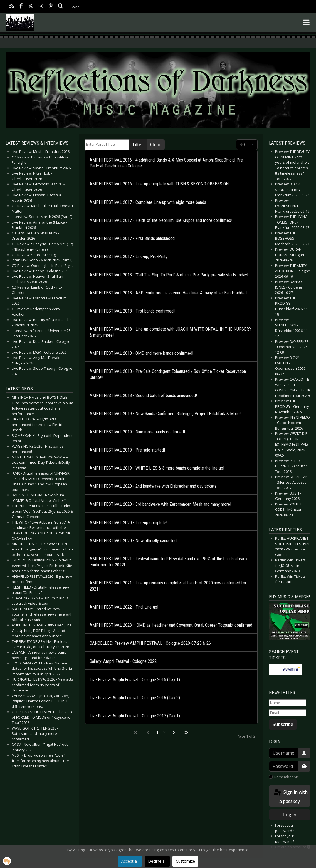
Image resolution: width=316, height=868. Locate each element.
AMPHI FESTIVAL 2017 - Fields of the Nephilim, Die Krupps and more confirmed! (161, 220)
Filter (138, 145)
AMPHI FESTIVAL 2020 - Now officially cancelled (133, 541)
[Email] (288, 713)
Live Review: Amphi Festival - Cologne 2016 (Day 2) (135, 698)
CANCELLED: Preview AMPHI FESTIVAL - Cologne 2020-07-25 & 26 (150, 643)
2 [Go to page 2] (164, 733)
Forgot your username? (285, 839)
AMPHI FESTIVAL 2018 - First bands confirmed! (132, 311)
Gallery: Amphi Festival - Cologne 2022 (123, 661)
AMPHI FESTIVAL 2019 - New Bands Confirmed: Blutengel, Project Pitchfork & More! (165, 414)
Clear (156, 145)
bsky (75, 6)
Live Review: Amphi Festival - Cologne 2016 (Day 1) (135, 680)
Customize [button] (185, 861)
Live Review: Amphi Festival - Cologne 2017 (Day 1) (135, 716)
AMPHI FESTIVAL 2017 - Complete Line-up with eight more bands (148, 202)
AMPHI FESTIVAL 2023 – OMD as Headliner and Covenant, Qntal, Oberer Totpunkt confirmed (171, 625)
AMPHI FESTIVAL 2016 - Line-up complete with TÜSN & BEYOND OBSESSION (159, 184)
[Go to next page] (174, 733)
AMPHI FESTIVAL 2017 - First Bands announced (132, 238)
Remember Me (287, 777)
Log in (290, 815)
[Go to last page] (186, 733)
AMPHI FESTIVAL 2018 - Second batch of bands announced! (143, 395)
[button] (7, 861)
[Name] (288, 703)
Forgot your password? (285, 828)
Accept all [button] (130, 861)
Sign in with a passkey (290, 796)
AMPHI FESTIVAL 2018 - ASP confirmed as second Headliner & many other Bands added (168, 293)
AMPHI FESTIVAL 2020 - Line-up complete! (128, 523)
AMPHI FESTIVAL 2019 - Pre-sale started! (127, 450)
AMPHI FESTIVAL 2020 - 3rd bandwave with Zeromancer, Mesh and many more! (160, 504)
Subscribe (283, 724)
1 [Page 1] (157, 733)
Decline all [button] (157, 861)
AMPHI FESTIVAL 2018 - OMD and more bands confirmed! (141, 353)
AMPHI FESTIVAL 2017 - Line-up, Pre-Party (129, 256)
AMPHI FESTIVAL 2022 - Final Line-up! (124, 607)
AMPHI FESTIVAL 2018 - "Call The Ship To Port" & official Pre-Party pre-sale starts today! (169, 275)
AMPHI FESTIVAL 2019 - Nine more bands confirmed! (137, 432)
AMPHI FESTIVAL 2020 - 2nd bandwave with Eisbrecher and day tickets (153, 486)
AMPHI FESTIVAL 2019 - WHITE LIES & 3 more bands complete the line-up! (157, 468)
